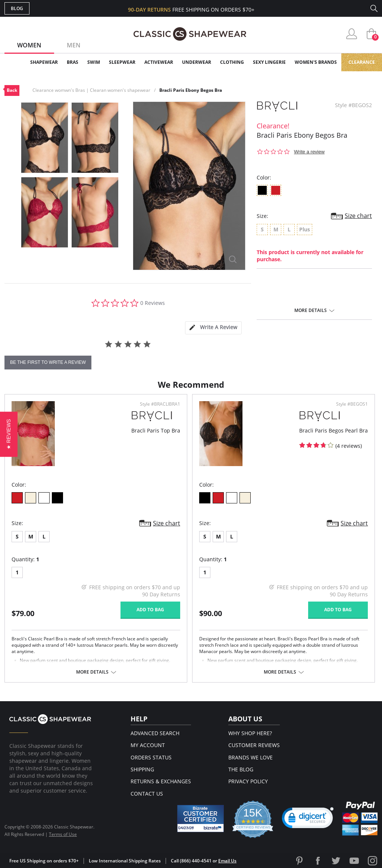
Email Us (227, 861)
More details (311, 310)
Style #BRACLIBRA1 (160, 404)
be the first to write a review (48, 362)
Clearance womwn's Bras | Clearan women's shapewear (91, 90)
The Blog (241, 769)
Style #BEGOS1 (352, 404)
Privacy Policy (248, 781)
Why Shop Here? (250, 733)
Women (29, 45)
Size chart (358, 216)
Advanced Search (155, 733)
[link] (308, 819)
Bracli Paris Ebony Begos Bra (191, 90)
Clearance (362, 62)
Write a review (309, 152)
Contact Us (147, 794)
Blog (17, 8)
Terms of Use (63, 834)
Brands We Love (251, 757)
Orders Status (151, 757)
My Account (148, 745)
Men (74, 45)
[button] (9, 434)
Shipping (142, 769)
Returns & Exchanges (161, 781)
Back (12, 90)
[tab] (213, 328)
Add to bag (150, 610)
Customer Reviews (254, 745)
